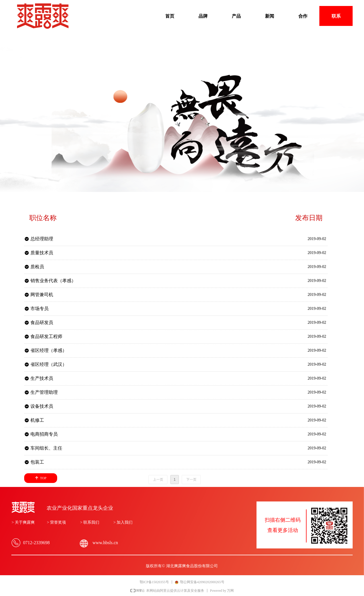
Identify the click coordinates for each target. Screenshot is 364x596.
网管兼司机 (42, 295)
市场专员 (40, 309)
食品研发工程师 (46, 336)
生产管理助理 (44, 392)
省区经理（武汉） (49, 364)
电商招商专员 (44, 434)
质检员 (37, 267)
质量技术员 (42, 253)
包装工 (37, 462)
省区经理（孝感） (49, 350)
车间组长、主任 (46, 448)
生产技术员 (42, 378)
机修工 (37, 420)
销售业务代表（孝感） (53, 281)
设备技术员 (42, 406)
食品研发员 (42, 322)
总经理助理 (42, 239)
